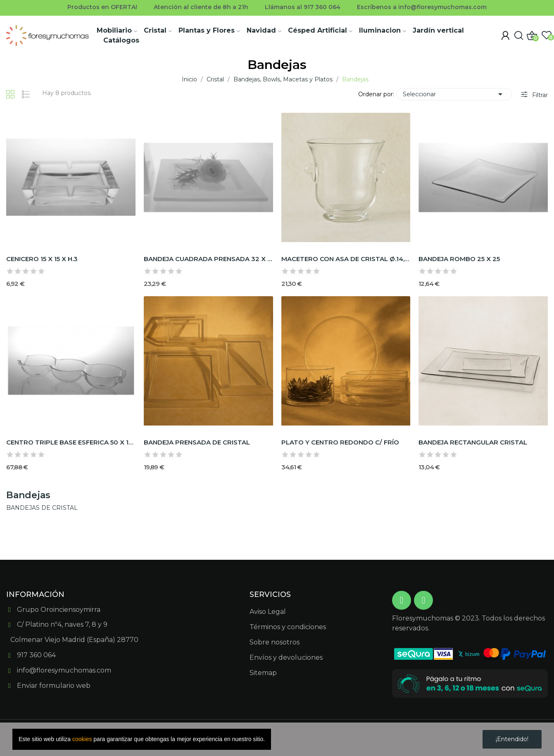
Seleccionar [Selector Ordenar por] (454, 94)
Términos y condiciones (288, 627)
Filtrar (539, 95)
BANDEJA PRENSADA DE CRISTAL (197, 442)
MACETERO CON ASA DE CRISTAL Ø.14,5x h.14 (346, 259)
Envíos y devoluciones (286, 657)
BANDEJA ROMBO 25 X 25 (459, 259)
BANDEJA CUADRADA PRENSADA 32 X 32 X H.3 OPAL (208, 259)
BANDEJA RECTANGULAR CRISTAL (473, 442)
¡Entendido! (512, 739)
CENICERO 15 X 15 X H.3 (42, 259)
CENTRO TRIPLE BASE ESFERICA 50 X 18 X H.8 (71, 442)
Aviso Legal (268, 612)
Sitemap (263, 673)
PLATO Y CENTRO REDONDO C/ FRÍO (340, 442)
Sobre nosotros (275, 642)
